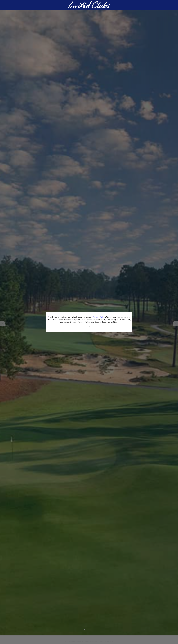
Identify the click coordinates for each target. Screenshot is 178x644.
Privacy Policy (99, 317)
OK (89, 327)
